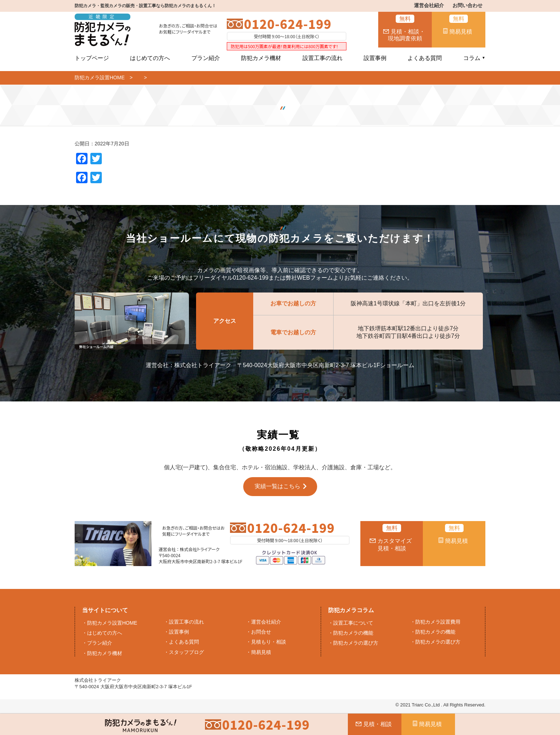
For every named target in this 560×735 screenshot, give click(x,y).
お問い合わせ (467, 5)
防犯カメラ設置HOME (100, 77)
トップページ (92, 58)
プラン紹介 (206, 58)
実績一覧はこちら (277, 486)
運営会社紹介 (429, 5)
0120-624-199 (288, 24)
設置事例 (375, 58)
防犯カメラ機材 (261, 58)
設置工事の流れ (322, 58)
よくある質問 (425, 58)
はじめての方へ (150, 58)
